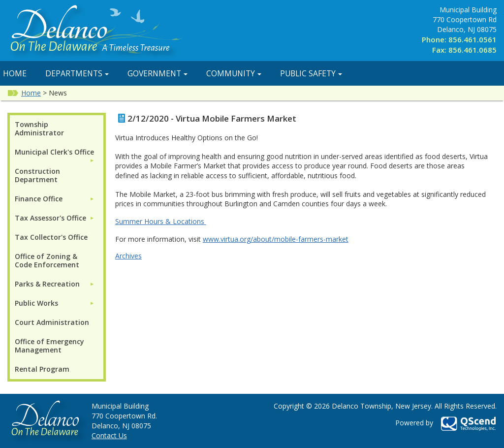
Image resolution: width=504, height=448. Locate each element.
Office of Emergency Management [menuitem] (49, 346)
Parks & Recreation (47, 284)
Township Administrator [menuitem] (39, 128)
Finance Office (39, 199)
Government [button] (157, 73)
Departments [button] (77, 73)
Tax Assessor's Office (50, 218)
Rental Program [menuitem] (42, 369)
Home (31, 93)
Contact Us (109, 435)
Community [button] (234, 73)
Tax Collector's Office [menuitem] (51, 237)
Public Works (36, 303)
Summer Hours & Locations (161, 221)
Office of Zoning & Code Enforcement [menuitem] (47, 260)
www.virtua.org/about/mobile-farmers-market (276, 239)
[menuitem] (55, 152)
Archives (128, 256)
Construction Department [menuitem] (37, 175)
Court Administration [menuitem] (52, 322)
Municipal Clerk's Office (54, 152)
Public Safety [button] (311, 73)
